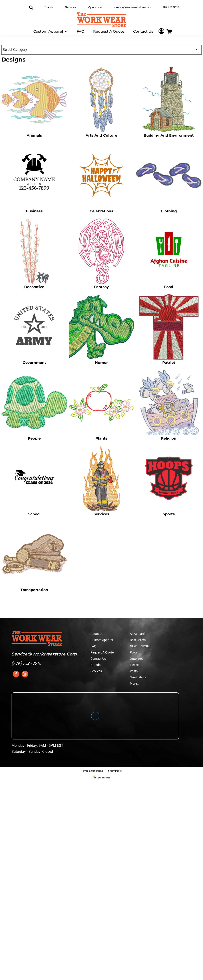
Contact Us (98, 659)
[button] (51, 31)
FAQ (93, 646)
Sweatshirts (138, 677)
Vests (134, 671)
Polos (134, 652)
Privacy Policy (114, 771)
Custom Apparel (102, 640)
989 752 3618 (171, 7)
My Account (95, 7)
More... (135, 683)
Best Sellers (138, 640)
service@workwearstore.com (133, 7)
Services (71, 7)
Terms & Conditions (92, 771)
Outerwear (137, 659)
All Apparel (137, 634)
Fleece (134, 665)
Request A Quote (102, 652)
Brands (49, 7)
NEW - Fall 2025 (141, 646)
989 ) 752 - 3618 (27, 663)
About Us (97, 634)
